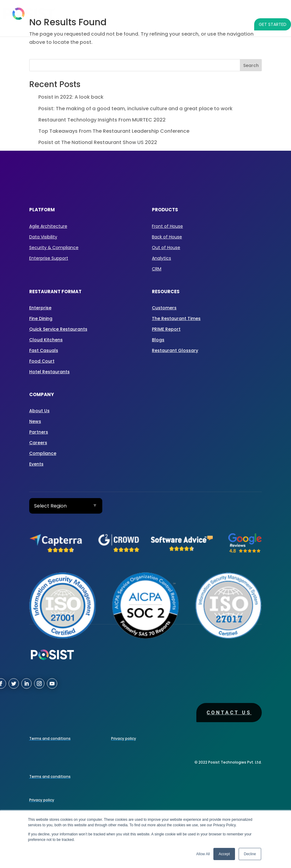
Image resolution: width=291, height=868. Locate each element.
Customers (164, 308)
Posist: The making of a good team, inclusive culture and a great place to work (135, 109)
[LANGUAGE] (242, 24)
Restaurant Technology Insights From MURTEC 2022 (102, 120)
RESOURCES (235, 12)
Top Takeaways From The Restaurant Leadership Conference (114, 131)
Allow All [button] (203, 854)
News (35, 421)
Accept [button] (224, 854)
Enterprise (40, 308)
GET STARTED (273, 24)
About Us (39, 411)
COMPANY (273, 12)
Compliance (43, 453)
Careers (38, 443)
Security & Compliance (54, 248)
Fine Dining (41, 318)
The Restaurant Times (176, 318)
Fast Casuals (44, 350)
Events (36, 464)
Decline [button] (250, 854)
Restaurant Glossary (175, 350)
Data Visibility (43, 237)
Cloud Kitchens (46, 340)
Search (251, 65)
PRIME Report (166, 329)
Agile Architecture (48, 226)
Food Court (42, 361)
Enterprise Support (49, 258)
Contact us (229, 713)
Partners (39, 432)
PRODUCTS (115, 12)
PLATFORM (80, 12)
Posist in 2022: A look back (71, 97)
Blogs (158, 340)
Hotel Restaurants (49, 372)
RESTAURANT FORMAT (163, 12)
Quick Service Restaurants (58, 329)
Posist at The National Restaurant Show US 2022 (98, 142)
